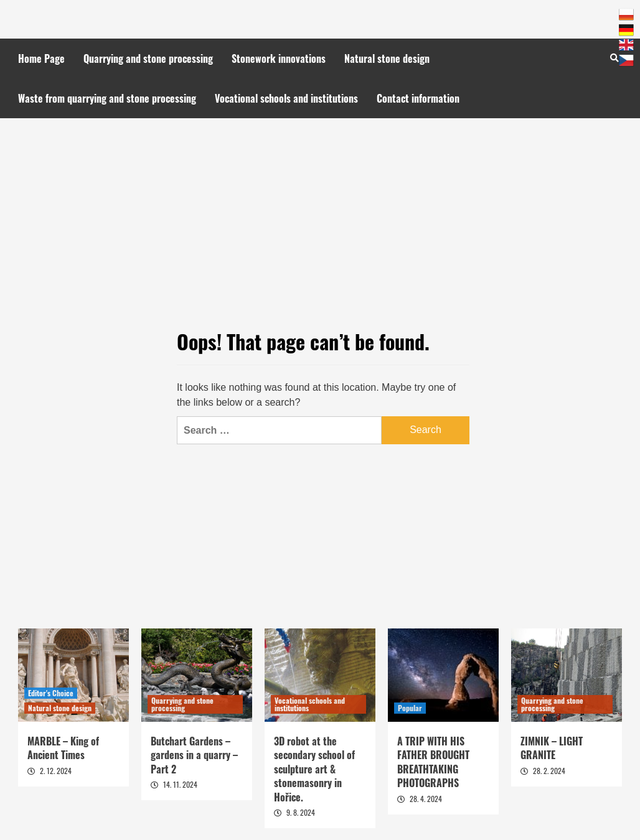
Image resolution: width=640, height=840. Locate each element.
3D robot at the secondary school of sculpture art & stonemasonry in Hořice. (314, 769)
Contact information (418, 98)
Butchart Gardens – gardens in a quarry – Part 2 (194, 755)
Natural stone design (387, 58)
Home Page (41, 58)
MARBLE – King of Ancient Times (63, 748)
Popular (410, 708)
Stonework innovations (279, 58)
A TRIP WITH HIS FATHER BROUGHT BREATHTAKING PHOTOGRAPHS (433, 762)
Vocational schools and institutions (286, 98)
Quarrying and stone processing (148, 58)
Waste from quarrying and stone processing (107, 98)
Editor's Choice (51, 693)
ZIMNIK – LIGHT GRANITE (552, 748)
